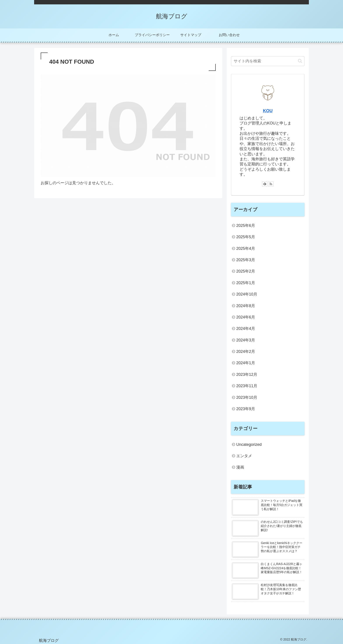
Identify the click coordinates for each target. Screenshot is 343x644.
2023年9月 (246, 409)
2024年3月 (246, 340)
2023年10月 (247, 397)
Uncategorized (249, 444)
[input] (268, 61)
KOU (268, 111)
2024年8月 (246, 306)
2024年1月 (246, 363)
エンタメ (244, 456)
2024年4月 (246, 329)
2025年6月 (246, 226)
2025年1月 (246, 283)
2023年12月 (247, 374)
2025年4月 (246, 248)
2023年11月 (247, 386)
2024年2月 (246, 352)
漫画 (240, 467)
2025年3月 (246, 260)
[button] (300, 61)
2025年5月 (246, 237)
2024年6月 (246, 317)
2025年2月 (246, 271)
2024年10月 (247, 294)
